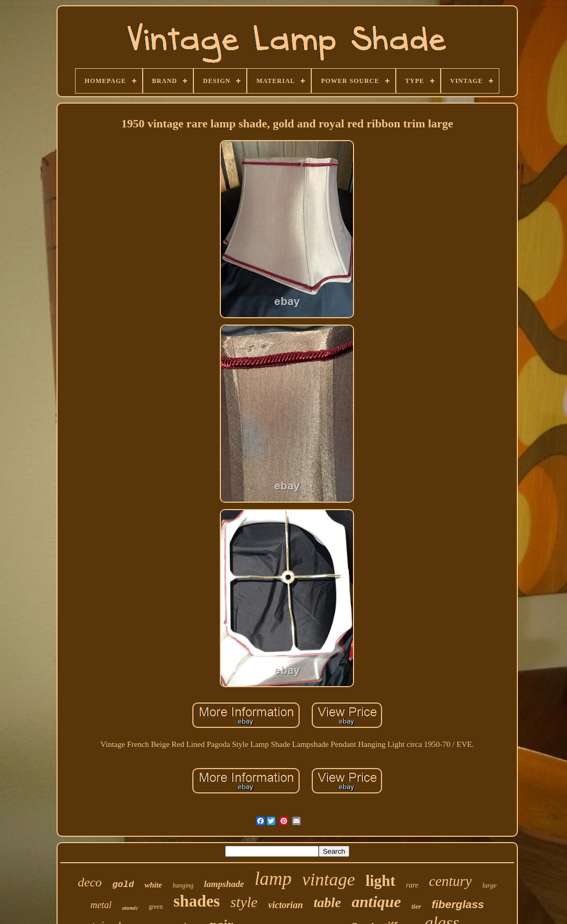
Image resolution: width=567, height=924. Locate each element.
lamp (273, 879)
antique (376, 902)
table (327, 903)
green (156, 907)
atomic (130, 908)
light (380, 881)
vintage (329, 879)
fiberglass (458, 904)
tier (416, 906)
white (153, 885)
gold (123, 885)
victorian (285, 905)
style (244, 902)
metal (101, 905)
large (490, 885)
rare (412, 885)
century (450, 881)
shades (197, 901)
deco (90, 882)
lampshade (224, 884)
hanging (183, 885)
